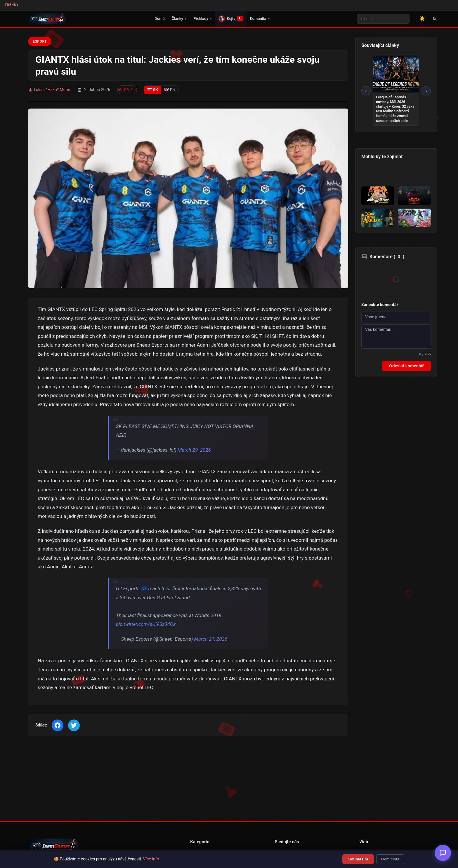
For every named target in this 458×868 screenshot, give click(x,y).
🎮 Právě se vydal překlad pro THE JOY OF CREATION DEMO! (225, 5)
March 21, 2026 (211, 639)
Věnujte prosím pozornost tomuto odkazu (331, 5)
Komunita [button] (260, 19)
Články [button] (179, 19)
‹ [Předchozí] (366, 91)
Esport (40, 41)
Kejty (231, 19)
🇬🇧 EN (170, 90)
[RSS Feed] (435, 19)
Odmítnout (390, 859)
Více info (151, 859)
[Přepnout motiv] (422, 19)
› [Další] (426, 91)
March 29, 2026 (194, 450)
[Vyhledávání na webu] (383, 19)
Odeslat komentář (406, 366)
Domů (159, 19)
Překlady (202, 19)
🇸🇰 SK (153, 90)
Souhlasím (358, 859)
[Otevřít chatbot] (443, 853)
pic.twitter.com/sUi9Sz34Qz (146, 624)
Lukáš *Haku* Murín (49, 90)
